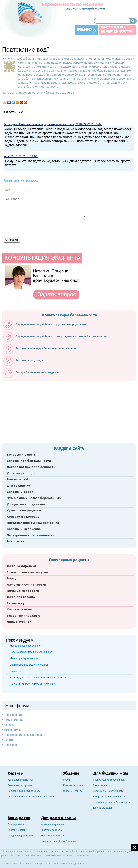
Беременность (29, 93)
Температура (12, 730)
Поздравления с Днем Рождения (59, 842)
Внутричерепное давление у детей (29, 665)
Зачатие (9, 740)
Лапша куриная (19, 622)
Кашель (9, 725)
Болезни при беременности (29, 461)
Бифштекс (16, 671)
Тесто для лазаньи (21, 597)
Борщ (11, 579)
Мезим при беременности (24, 658)
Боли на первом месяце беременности (31, 652)
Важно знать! (17, 480)
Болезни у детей (20, 492)
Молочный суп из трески (26, 585)
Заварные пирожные (23, 616)
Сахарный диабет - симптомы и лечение (32, 684)
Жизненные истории (74, 786)
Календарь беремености (21, 780)
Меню (84, 30)
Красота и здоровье (23, 517)
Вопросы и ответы (21, 455)
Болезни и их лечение (24, 529)
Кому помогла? (14, 720)
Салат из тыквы (19, 610)
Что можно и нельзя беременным (34, 498)
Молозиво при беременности (26, 646)
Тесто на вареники (21, 566)
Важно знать (100, 786)
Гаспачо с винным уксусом (28, 572)
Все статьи (16, 542)
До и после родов (21, 473)
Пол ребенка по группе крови (24, 791)
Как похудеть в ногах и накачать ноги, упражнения (38, 678)
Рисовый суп (17, 603)
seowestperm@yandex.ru (73, 864)
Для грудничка (18, 486)
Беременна (11, 745)
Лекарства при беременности (31, 467)
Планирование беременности (30, 535)
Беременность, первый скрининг (25, 735)
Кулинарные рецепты (24, 511)
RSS (28, 864)
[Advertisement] (69, 411)
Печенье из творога (23, 591)
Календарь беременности (116, 29)
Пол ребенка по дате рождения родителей (31, 797)
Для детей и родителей (26, 504)
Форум (66, 780)
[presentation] (34, 227)
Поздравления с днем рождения (33, 523)
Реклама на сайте (14, 864)
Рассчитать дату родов (20, 786)
